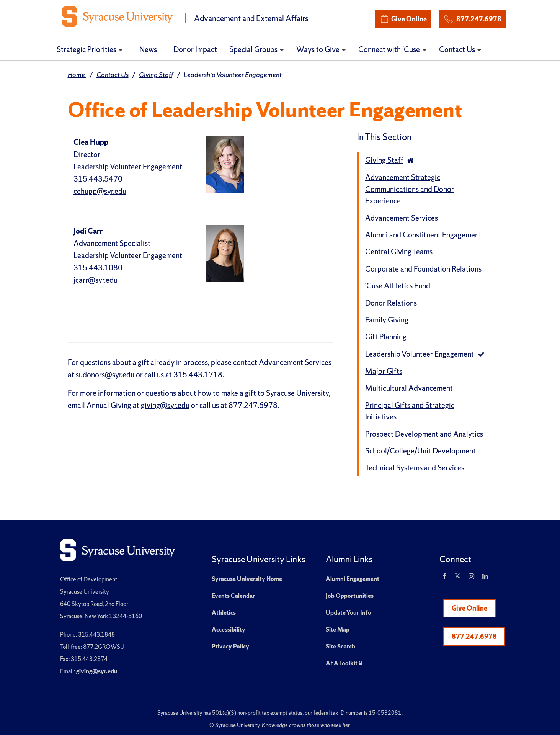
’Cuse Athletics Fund (398, 286)
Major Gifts (384, 371)
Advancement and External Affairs (251, 18)
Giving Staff (156, 74)
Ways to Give (318, 49)
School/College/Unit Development (420, 451)
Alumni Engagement (353, 579)
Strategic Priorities (87, 49)
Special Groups (253, 49)
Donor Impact (195, 49)
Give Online (403, 19)
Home (77, 74)
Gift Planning (386, 337)
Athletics (224, 613)
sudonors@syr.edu (105, 375)
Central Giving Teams (399, 252)
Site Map (338, 629)
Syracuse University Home (247, 579)
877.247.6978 (472, 18)
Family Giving (387, 320)
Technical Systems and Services (415, 468)
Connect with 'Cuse (389, 49)
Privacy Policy (230, 646)
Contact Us (457, 49)
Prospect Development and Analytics (424, 434)
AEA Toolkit (344, 663)
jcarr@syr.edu (96, 280)
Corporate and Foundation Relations (423, 269)
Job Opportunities (350, 596)
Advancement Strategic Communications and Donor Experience (410, 189)
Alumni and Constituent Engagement (423, 235)
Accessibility (229, 629)
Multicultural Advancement (409, 388)
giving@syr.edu (165, 405)
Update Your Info (349, 613)
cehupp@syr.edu (100, 191)
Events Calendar (233, 596)
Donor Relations (391, 303)
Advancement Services (402, 218)
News (148, 49)
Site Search (340, 646)
